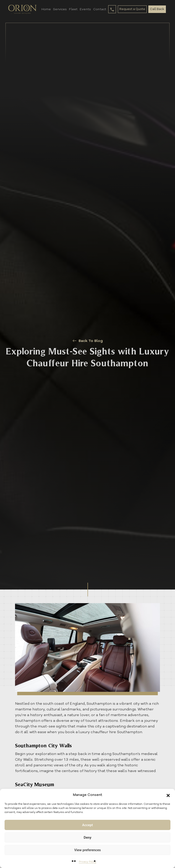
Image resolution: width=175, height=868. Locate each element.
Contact (99, 9)
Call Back (158, 9)
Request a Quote (132, 9)
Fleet (73, 9)
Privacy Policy (88, 862)
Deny (87, 838)
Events (85, 9)
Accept (87, 825)
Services (59, 9)
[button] (168, 795)
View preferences (87, 850)
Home (45, 9)
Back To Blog (88, 341)
